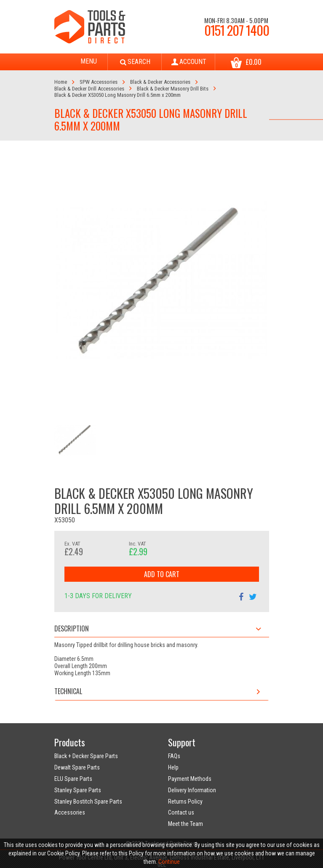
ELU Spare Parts (73, 779)
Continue (169, 862)
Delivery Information (192, 790)
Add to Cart (162, 574)
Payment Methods (190, 779)
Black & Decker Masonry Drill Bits (173, 89)
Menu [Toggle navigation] (81, 62)
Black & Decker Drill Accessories (89, 89)
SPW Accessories (99, 82)
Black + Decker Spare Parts (86, 756)
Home (61, 82)
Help (173, 767)
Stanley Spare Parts (78, 790)
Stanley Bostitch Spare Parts (88, 801)
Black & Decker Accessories (160, 82)
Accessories (70, 812)
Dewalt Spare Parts (77, 767)
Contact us (181, 812)
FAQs (174, 756)
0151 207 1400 (237, 30)
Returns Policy (185, 801)
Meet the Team (186, 824)
